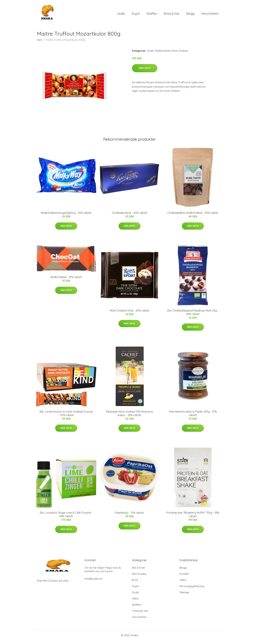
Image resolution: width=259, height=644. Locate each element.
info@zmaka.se (93, 582)
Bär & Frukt (138, 571)
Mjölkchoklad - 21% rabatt (66, 280)
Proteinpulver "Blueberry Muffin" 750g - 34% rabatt (193, 517)
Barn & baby (139, 577)
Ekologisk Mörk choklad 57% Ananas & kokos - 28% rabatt (130, 416)
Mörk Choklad (180, 54)
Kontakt (184, 577)
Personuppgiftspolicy (192, 589)
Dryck (136, 15)
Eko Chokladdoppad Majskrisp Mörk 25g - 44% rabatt (193, 315)
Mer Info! (145, 71)
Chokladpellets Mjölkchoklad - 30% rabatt (193, 216)
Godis (121, 15)
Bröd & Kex (172, 15)
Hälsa (135, 601)
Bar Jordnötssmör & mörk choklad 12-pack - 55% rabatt (66, 416)
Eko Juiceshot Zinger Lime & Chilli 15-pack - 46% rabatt (66, 517)
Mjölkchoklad (163, 54)
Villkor (183, 583)
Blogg (190, 15)
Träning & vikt (140, 614)
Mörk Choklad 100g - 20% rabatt (130, 313)
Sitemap (184, 595)
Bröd (135, 583)
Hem (40, 43)
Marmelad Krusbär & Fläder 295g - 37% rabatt (193, 416)
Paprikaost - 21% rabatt (129, 516)
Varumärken (210, 15)
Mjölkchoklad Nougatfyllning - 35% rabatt (66, 216)
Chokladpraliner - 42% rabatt (130, 216)
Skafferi (152, 15)
